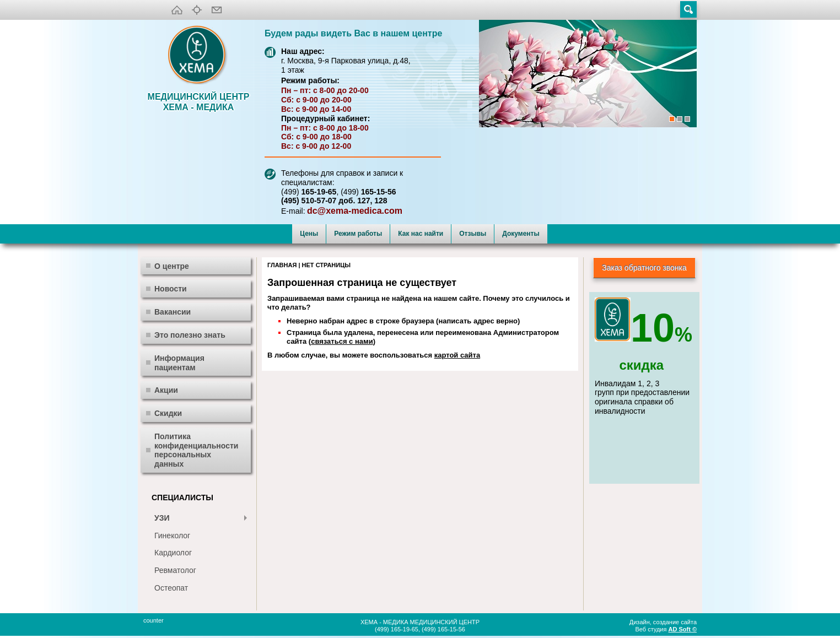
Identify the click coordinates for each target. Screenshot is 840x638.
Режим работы (358, 234)
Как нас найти (421, 234)
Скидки (168, 413)
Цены (309, 234)
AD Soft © (683, 629)
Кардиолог (173, 553)
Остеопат (171, 588)
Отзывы (473, 234)
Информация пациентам (179, 363)
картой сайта (457, 355)
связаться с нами (342, 341)
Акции (166, 390)
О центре (172, 266)
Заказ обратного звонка (644, 268)
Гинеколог (172, 536)
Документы (521, 234)
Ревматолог (175, 570)
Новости (171, 289)
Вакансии (173, 312)
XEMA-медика (198, 56)
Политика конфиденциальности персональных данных (196, 450)
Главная (282, 265)
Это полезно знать (190, 335)
